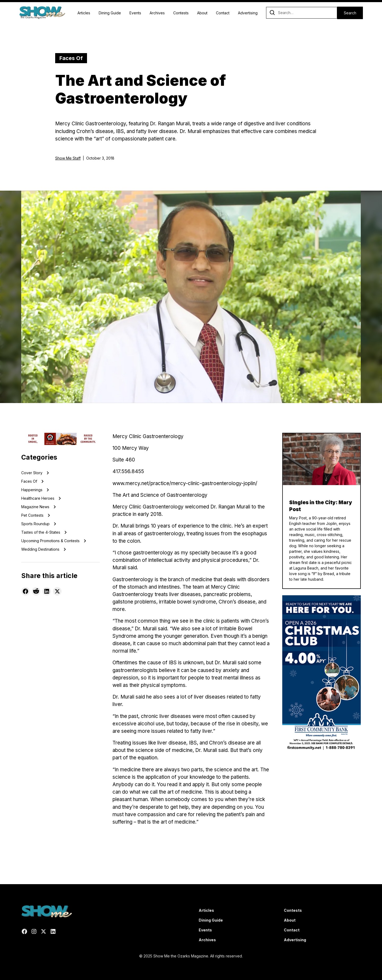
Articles (84, 13)
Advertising (248, 13)
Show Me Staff (68, 158)
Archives (157, 13)
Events (135, 13)
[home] (42, 13)
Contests (181, 13)
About (202, 13)
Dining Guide (110, 13)
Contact (223, 13)
